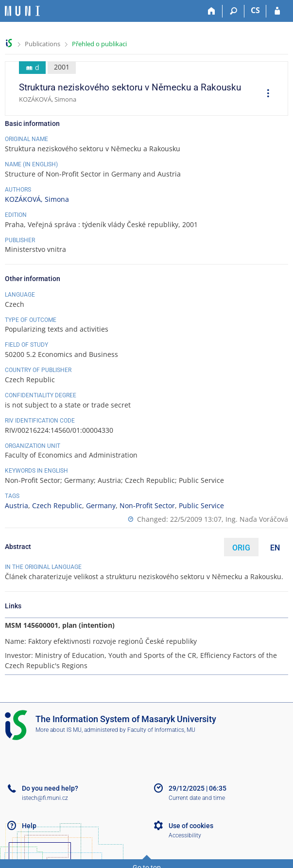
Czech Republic (57, 505)
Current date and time (197, 798)
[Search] (233, 11)
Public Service (201, 505)
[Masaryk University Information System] (22, 11)
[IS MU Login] (277, 11)
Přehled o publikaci (99, 44)
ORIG (241, 548)
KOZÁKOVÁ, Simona (37, 199)
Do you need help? (50, 788)
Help (29, 826)
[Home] (212, 11)
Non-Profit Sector (147, 505)
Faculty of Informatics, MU (161, 730)
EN (275, 548)
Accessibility (185, 835)
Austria (17, 505)
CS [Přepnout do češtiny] (255, 10)
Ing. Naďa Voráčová (257, 519)
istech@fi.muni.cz (45, 798)
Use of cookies (191, 826)
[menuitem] (265, 94)
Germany (101, 505)
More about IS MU (59, 730)
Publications (43, 44)
